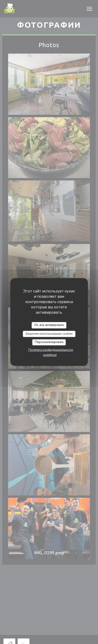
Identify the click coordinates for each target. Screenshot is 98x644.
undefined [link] (50, 355)
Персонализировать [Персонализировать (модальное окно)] (49, 342)
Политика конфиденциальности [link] (51, 350)
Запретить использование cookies (49, 334)
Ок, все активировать (49, 325)
